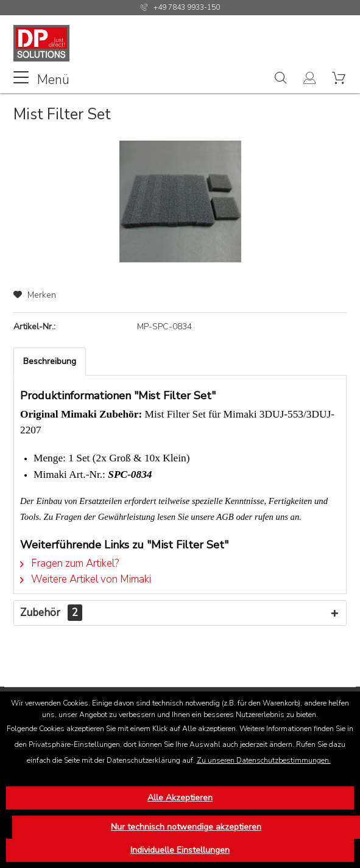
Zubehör (51, 613)
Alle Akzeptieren (180, 798)
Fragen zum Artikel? (69, 563)
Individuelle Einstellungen (180, 850)
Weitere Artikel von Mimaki (86, 579)
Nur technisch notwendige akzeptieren (186, 827)
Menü (41, 79)
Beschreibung (50, 361)
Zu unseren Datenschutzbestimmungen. (264, 760)
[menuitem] (41, 79)
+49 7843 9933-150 (187, 7)
